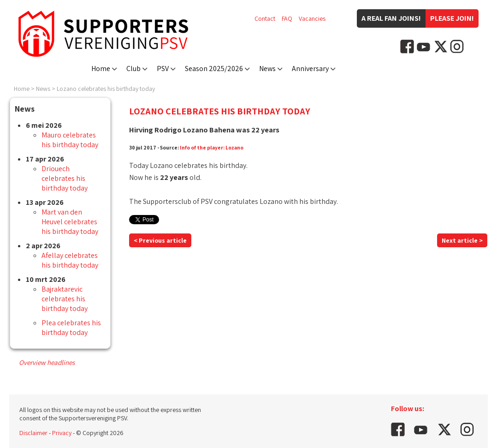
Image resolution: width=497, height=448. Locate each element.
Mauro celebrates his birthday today (70, 140)
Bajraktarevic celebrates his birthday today (65, 299)
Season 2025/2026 (214, 69)
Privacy (62, 433)
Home (101, 69)
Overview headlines (47, 362)
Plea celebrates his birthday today (71, 328)
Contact (265, 18)
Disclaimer (33, 433)
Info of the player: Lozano (212, 147)
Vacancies (312, 18)
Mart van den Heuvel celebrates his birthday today (70, 222)
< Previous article (160, 240)
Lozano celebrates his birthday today (106, 89)
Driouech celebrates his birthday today (65, 178)
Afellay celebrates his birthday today (70, 260)
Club (133, 69)
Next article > (462, 240)
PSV (163, 69)
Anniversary (310, 69)
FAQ (287, 18)
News (267, 69)
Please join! (452, 18)
